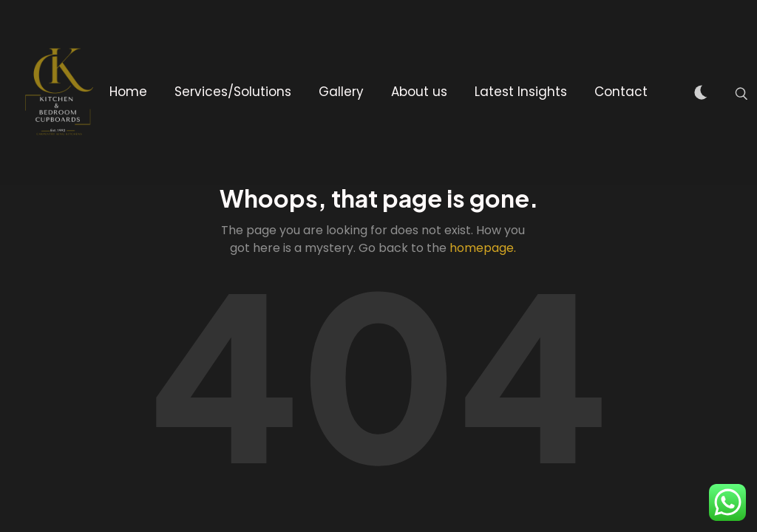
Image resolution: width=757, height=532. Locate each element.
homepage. (483, 248)
